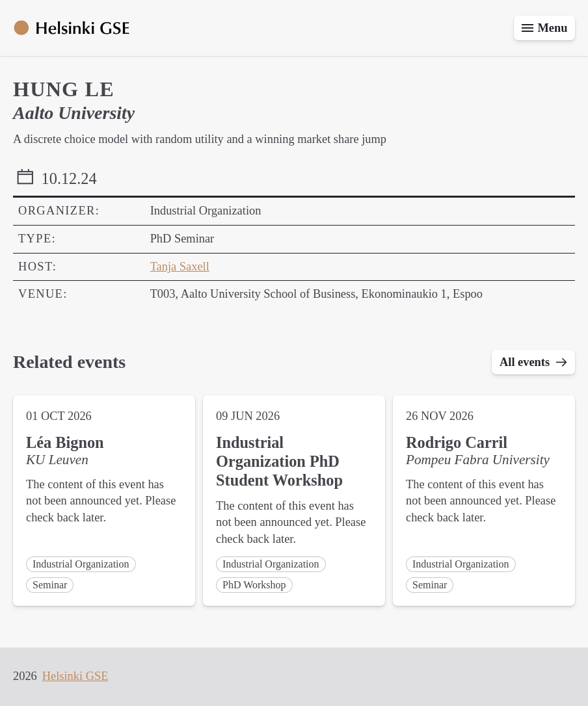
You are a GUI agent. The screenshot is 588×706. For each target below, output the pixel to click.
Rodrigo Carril (457, 442)
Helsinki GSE (75, 676)
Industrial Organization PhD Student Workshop (279, 461)
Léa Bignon (65, 442)
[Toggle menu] (544, 28)
